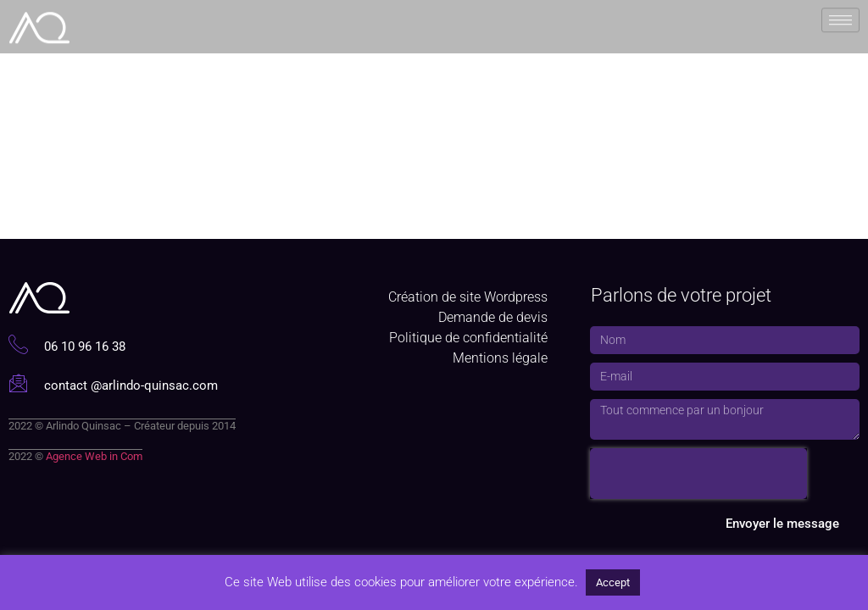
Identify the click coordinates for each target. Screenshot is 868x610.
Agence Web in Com (94, 456)
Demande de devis (493, 317)
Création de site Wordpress (468, 297)
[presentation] (698, 474)
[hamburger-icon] (840, 19)
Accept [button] (613, 582)
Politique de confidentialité (468, 338)
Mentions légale (500, 358)
